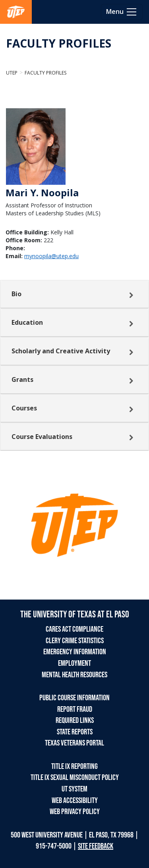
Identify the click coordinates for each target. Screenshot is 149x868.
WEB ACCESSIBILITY (75, 801)
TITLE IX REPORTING (74, 766)
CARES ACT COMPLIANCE (74, 629)
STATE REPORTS (75, 732)
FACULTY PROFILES (59, 43)
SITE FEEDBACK (96, 846)
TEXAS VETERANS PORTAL (74, 743)
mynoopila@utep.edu (51, 256)
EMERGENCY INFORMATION (75, 652)
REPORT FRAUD (75, 709)
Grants (22, 379)
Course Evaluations (42, 437)
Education (27, 322)
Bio (16, 294)
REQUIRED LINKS (75, 720)
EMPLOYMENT (74, 663)
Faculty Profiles (45, 73)
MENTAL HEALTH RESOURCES (74, 675)
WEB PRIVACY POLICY (75, 812)
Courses (24, 408)
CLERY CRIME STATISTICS (75, 641)
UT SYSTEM (74, 789)
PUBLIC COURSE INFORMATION (74, 698)
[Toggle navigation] (122, 12)
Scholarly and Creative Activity (61, 351)
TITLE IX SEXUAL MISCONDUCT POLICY (75, 778)
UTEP (12, 73)
